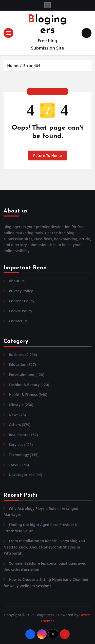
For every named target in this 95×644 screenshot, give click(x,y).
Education (18, 364)
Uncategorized (22, 475)
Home (13, 65)
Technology (19, 455)
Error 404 (32, 65)
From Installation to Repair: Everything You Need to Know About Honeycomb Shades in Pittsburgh (44, 547)
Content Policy (22, 301)
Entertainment (22, 375)
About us (17, 281)
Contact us (18, 321)
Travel (14, 465)
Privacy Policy (21, 291)
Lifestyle (16, 405)
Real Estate (19, 435)
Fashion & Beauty (24, 385)
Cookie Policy (21, 311)
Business (17, 355)
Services (16, 445)
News (14, 415)
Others (15, 425)
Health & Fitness (23, 395)
